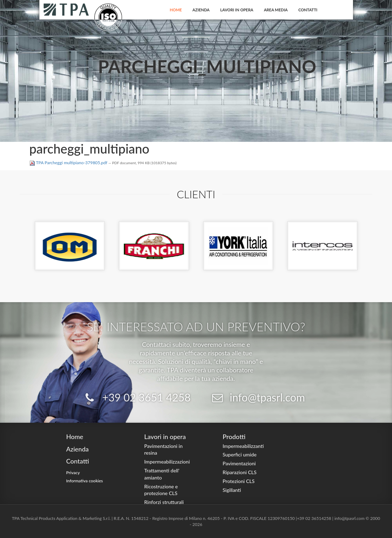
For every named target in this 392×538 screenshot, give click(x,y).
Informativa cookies (85, 481)
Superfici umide (240, 454)
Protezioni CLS (239, 481)
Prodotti (234, 437)
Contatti (308, 10)
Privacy (73, 473)
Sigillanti (232, 490)
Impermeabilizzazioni (167, 462)
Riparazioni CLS (240, 472)
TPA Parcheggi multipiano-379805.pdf (69, 163)
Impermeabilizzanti (243, 446)
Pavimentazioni (239, 463)
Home (176, 10)
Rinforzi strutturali (164, 502)
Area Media (276, 10)
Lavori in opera (237, 10)
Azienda (201, 10)
